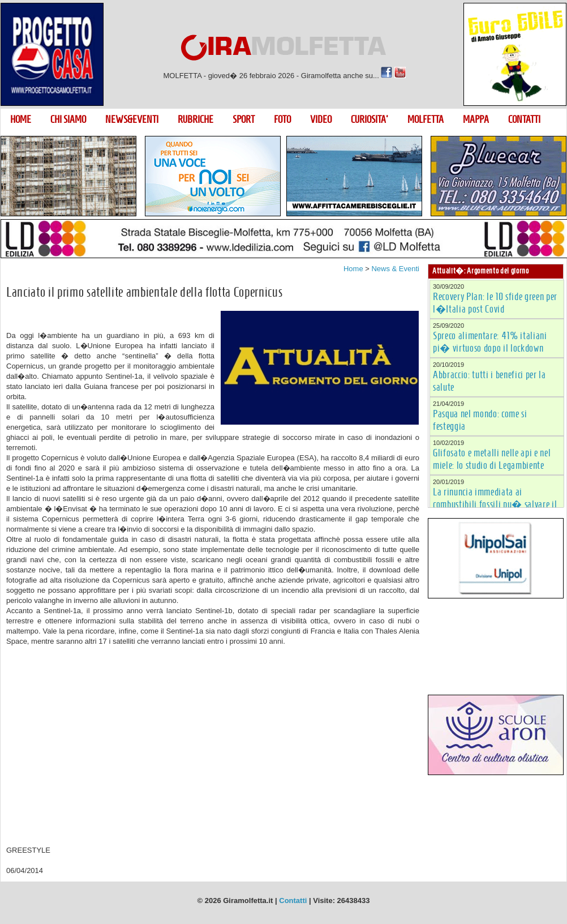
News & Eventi (395, 269)
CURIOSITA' (370, 119)
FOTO (282, 119)
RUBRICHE (196, 119)
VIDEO (321, 119)
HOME (21, 119)
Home (353, 269)
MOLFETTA (426, 119)
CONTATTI (524, 119)
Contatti (293, 901)
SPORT (244, 119)
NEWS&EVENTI (132, 119)
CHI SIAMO (68, 119)
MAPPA (476, 119)
